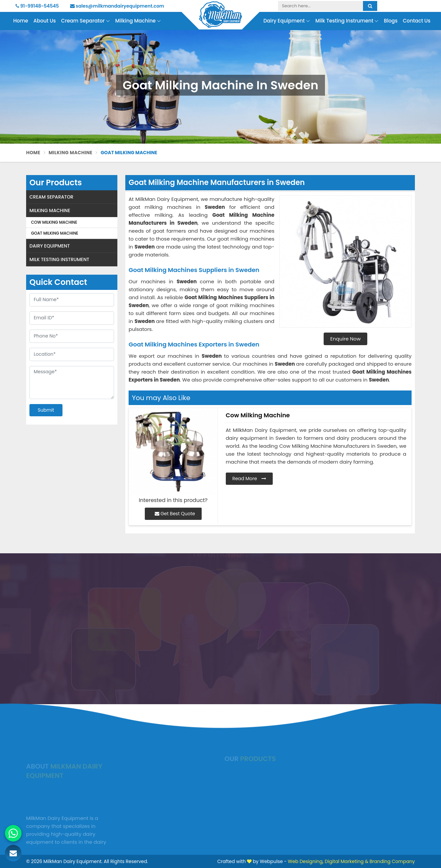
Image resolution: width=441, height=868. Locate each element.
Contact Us (417, 21)
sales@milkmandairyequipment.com (117, 6)
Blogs (391, 21)
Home (21, 21)
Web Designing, (306, 861)
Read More (249, 479)
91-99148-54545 (37, 6)
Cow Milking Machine (54, 222)
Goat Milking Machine (55, 233)
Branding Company (392, 861)
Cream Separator (86, 21)
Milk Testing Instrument (347, 21)
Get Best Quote (175, 514)
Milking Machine (138, 21)
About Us (45, 21)
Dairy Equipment (287, 21)
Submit (46, 410)
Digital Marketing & (346, 861)
